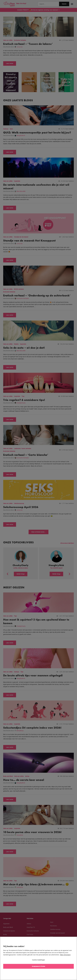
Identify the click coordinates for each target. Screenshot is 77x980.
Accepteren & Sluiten (38, 966)
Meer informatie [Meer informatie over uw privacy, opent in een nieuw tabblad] (65, 955)
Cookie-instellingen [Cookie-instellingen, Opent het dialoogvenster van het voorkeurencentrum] (38, 960)
